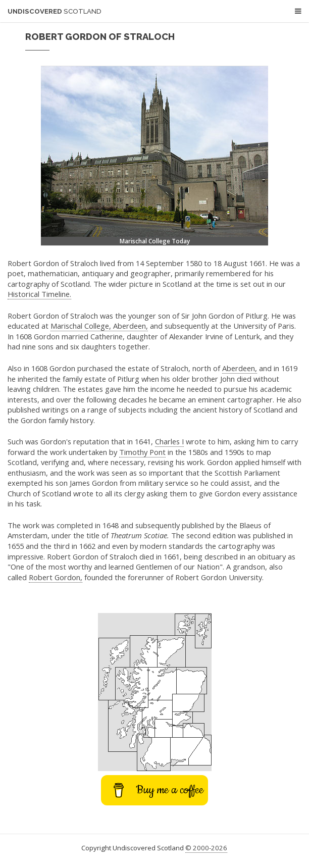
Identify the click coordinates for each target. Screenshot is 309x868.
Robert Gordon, (56, 577)
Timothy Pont (142, 452)
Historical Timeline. (39, 294)
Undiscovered (55, 11)
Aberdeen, (240, 368)
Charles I (169, 441)
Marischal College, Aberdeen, (99, 326)
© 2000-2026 (206, 848)
